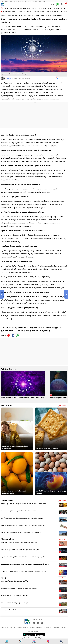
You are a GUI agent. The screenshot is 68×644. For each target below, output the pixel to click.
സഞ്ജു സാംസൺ (39, 11)
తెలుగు (15, 1)
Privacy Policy (47, 628)
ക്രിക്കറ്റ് (29, 11)
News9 (7, 1)
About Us (12, 628)
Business (56, 8)
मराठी (20, 1)
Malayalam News (6, 15)
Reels (3, 578)
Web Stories (7, 405)
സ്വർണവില (21, 11)
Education (64, 8)
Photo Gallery (7, 539)
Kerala (29, 8)
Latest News (7, 500)
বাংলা (28, 1)
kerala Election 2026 (19, 8)
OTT (61, 11)
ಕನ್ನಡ (11, 1)
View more (62, 405)
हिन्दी (2, 1)
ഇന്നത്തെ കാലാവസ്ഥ (9, 11)
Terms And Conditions (60, 628)
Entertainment (48, 8)
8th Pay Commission (52, 11)
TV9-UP (45, 1)
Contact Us (5, 628)
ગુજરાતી (24, 1)
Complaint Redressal (35, 628)
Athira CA (8, 78)
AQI (54, 4)
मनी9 (40, 1)
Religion (15, 15)
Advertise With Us (22, 628)
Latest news (8, 8)
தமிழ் (36, 1)
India (40, 8)
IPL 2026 (35, 8)
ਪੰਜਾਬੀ (32, 1)
